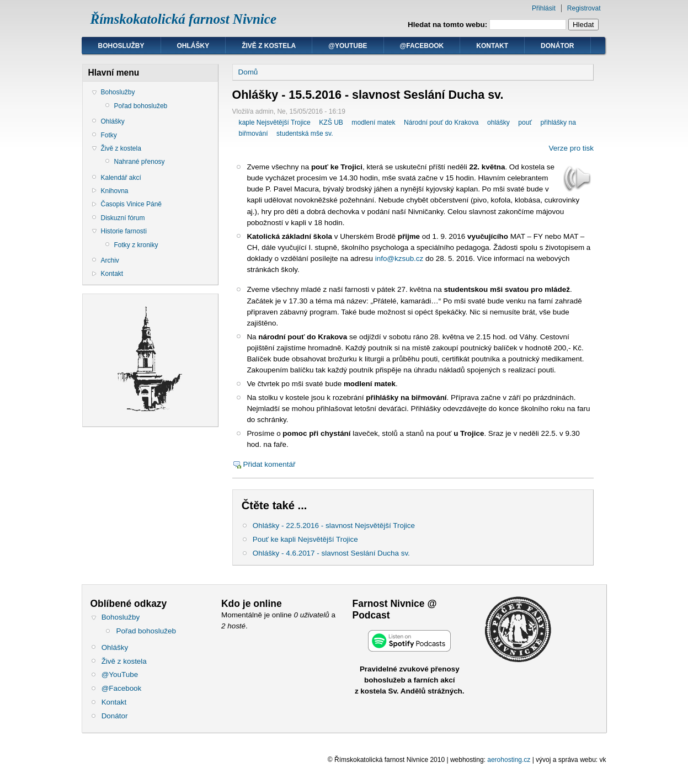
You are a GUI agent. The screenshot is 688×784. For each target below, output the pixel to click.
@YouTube (348, 46)
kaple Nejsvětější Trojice (275, 122)
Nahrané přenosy (140, 162)
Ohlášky (193, 46)
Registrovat (584, 8)
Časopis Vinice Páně (132, 204)
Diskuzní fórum (123, 218)
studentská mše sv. (305, 134)
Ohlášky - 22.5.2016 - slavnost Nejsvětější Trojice (334, 526)
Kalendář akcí (121, 178)
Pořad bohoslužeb (141, 106)
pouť (525, 122)
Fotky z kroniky (136, 245)
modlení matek (373, 122)
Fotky (109, 135)
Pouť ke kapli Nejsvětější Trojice (305, 539)
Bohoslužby (121, 46)
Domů (248, 72)
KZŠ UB (331, 122)
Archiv (110, 260)
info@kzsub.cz (399, 258)
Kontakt (492, 46)
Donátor (557, 46)
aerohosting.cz (509, 760)
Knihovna (115, 191)
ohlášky (498, 122)
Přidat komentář (270, 464)
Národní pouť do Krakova (441, 122)
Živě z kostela (269, 46)
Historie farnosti (124, 231)
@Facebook (422, 46)
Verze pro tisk (571, 148)
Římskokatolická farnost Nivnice (184, 19)
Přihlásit (544, 8)
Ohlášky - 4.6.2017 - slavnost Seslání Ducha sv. (331, 553)
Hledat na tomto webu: (449, 25)
